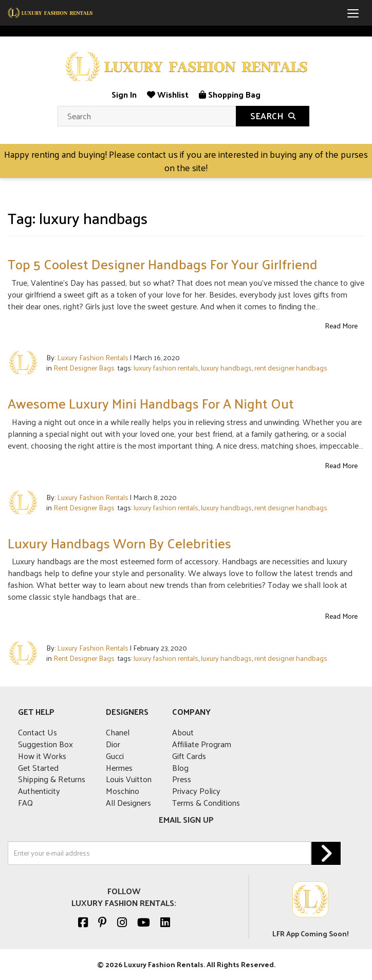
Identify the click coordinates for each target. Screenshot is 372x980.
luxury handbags (226, 368)
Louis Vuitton (129, 779)
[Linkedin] (165, 922)
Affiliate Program (202, 744)
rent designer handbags (291, 368)
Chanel (118, 732)
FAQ (25, 802)
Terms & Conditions (206, 802)
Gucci (115, 756)
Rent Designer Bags (84, 368)
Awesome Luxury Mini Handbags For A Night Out (151, 403)
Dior (113, 744)
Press (182, 779)
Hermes (119, 768)
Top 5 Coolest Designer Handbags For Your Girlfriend (163, 264)
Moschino (123, 791)
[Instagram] (122, 922)
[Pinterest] (103, 922)
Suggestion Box (45, 744)
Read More (341, 326)
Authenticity (39, 791)
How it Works (42, 756)
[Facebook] (83, 922)
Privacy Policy (196, 791)
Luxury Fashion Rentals (93, 357)
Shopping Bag (230, 94)
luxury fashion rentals (166, 368)
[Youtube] (144, 922)
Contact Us (38, 732)
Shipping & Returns (52, 779)
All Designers (128, 802)
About (183, 732)
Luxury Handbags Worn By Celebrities (119, 543)
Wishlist (168, 94)
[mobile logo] (50, 13)
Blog (180, 768)
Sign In (124, 94)
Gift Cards (189, 756)
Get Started (38, 768)
